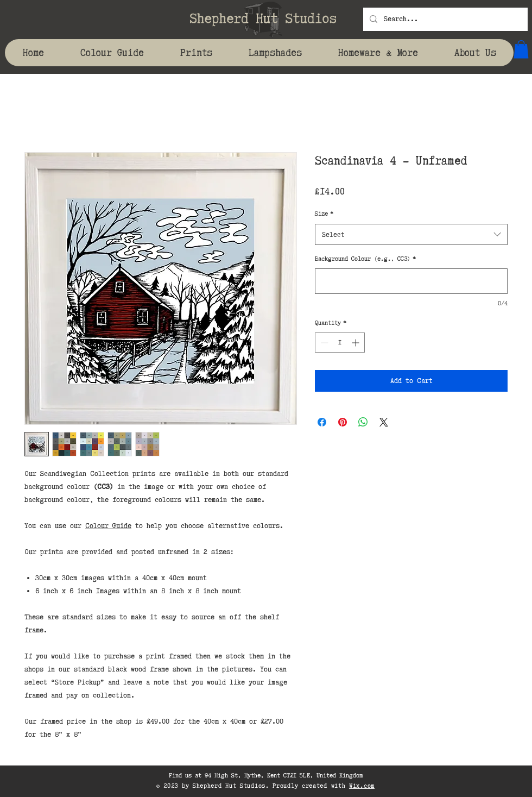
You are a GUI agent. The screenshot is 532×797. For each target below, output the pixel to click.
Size (324, 214)
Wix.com (362, 786)
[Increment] (356, 343)
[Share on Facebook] (322, 422)
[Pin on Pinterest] (343, 422)
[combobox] (411, 234)
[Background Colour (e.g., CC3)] (411, 281)
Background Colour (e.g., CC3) (365, 259)
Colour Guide (108, 526)
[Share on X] (384, 422)
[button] (521, 49)
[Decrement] (323, 343)
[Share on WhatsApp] (363, 422)
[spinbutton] (340, 343)
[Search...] (444, 19)
